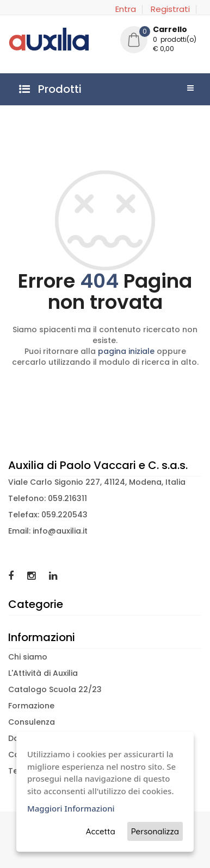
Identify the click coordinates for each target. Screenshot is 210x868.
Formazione (31, 706)
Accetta (101, 831)
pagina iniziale (126, 351)
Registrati (170, 9)
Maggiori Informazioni (71, 808)
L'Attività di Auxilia (43, 673)
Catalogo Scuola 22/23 (55, 689)
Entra (126, 9)
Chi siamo (28, 657)
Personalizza (155, 831)
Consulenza (32, 722)
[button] (161, 41)
